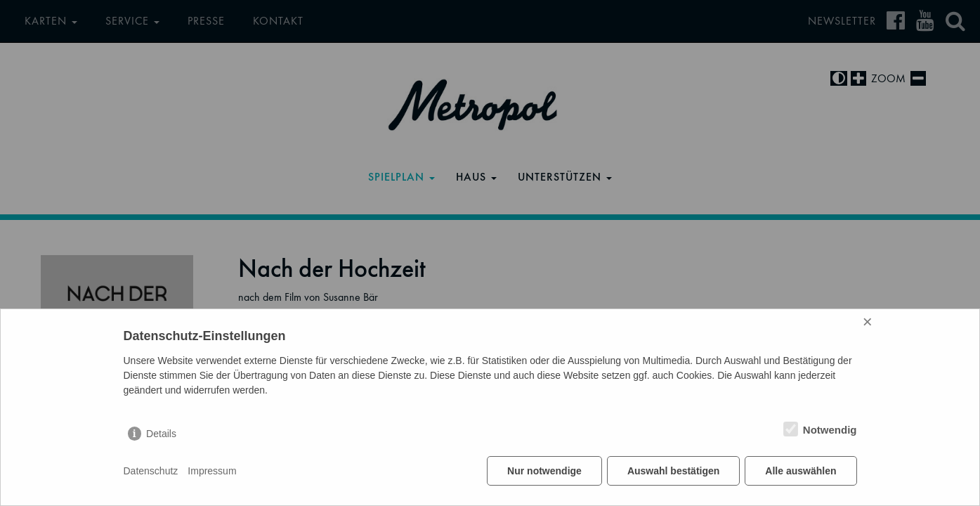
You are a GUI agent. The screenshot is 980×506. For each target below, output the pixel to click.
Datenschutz (151, 471)
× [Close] (868, 322)
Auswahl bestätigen (673, 471)
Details (161, 434)
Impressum (212, 471)
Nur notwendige (544, 471)
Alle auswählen (801, 471)
